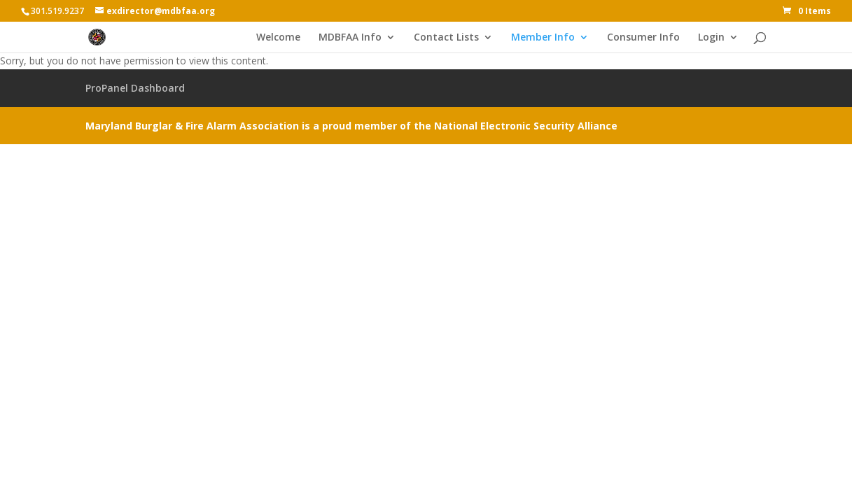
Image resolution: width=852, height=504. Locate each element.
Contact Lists (446, 38)
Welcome (278, 38)
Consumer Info (643, 38)
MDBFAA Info (350, 38)
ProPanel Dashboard (135, 88)
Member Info (543, 38)
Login (711, 38)
